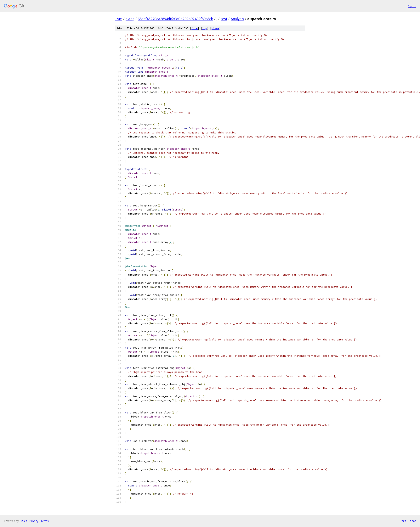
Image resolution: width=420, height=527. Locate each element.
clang (130, 19)
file (195, 28)
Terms (45, 521)
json (413, 521)
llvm (119, 19)
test (224, 19)
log (205, 28)
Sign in (412, 6)
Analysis (237, 19)
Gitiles (23, 521)
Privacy (34, 521)
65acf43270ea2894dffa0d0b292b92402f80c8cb (176, 19)
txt (404, 521)
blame (215, 28)
